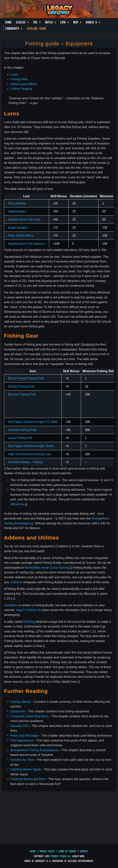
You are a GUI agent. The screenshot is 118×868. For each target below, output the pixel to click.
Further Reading (21, 89)
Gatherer (17, 582)
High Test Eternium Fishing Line (29, 454)
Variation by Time (22, 760)
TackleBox (11, 605)
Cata (63, 22)
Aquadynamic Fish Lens (24, 219)
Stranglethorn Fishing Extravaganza (34, 750)
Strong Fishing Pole (21, 386)
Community (12, 29)
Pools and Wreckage (24, 736)
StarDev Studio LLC (61, 856)
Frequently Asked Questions (29, 716)
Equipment (18, 711)
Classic (21, 22)
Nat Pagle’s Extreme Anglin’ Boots (31, 446)
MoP (76, 22)
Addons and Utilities (24, 84)
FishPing (29, 622)
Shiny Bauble (17, 203)
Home (9, 22)
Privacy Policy (47, 851)
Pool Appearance (22, 740)
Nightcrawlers (17, 211)
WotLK (49, 22)
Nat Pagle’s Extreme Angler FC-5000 (33, 422)
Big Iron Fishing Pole (22, 394)
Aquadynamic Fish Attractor (27, 244)
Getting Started (20, 702)
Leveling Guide (36, 29)
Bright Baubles (18, 228)
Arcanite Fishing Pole (22, 430)
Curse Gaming (59, 568)
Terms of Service (67, 851)
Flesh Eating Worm (21, 236)
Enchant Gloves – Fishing (25, 462)
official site (17, 504)
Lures (14, 74)
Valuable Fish (19, 726)
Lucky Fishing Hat (20, 438)
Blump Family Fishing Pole (26, 378)
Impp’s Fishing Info (29, 610)
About (33, 851)
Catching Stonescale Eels (27, 779)
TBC (35, 22)
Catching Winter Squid (25, 769)
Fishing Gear (19, 79)
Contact (84, 851)
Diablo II (91, 22)
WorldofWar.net (35, 568)
